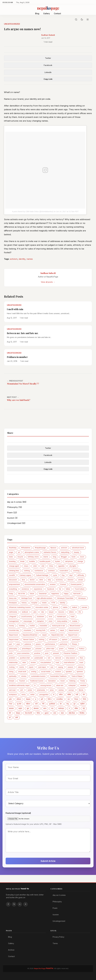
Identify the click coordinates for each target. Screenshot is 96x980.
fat (60, 589)
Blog (37, 14)
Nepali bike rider (57, 635)
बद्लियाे (82, 704)
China (51, 566)
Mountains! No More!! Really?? (23, 384)
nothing (41, 640)
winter (30, 690)
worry (24, 695)
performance (50, 644)
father (68, 589)
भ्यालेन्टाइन (61, 708)
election (70, 580)
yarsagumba (44, 695)
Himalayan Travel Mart (65, 598)
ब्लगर (45, 708)
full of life (21, 594)
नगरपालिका (59, 699)
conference (39, 571)
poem (61, 649)
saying (60, 667)
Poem (12, 513)
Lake (35, 612)
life (80, 612)
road (57, 662)
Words (81, 690)
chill (43, 566)
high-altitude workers (44, 598)
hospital (34, 603)
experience (38, 589)
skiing (11, 672)
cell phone (69, 561)
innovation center (42, 607)
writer (32, 695)
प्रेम (61, 704)
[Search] (76, 19)
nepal (62, 630)
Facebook (48, 65)
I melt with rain (15, 309)
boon (82, 557)
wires (52, 690)
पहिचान (28, 704)
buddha (32, 561)
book (74, 557)
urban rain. (60, 685)
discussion (13, 580)
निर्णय (84, 699)
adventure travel (78, 548)
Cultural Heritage (42, 575)
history (24, 603)
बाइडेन (20, 708)
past (18, 644)
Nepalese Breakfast (30, 635)
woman (71, 690)
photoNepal (26, 649)
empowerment (14, 584)
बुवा (28, 708)
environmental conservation (35, 584)
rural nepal (42, 667)
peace (38, 644)
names (30, 259)
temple (12, 681)
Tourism (22, 681)
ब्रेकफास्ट (36, 708)
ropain (31, 667)
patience (28, 644)
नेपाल (11, 704)
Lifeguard (13, 617)
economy (59, 580)
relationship (13, 662)
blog (55, 557)
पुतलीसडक (52, 704)
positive (37, 653)
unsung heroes (46, 685)
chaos (26, 566)
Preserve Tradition (70, 653)
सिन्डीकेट (82, 713)
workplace (13, 695)
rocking (12, 667)
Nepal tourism (74, 630)
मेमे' (10, 713)
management (14, 621)
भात (52, 708)
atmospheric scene (32, 552)
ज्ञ (36, 699)
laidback (25, 612)
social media (46, 672)
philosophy (13, 649)
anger (11, 552)
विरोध (38, 713)
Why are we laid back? (19, 400)
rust (52, 667)
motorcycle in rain (58, 626)
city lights (73, 566)
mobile (75, 621)
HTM (53, 603)
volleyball (72, 685)
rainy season (70, 658)
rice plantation (46, 662)
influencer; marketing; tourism (20, 607)
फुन (74, 704)
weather (83, 685)
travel (63, 681)
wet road (12, 690)
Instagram (25, 904)
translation (52, 681)
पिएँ (43, 704)
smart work (22, 672)
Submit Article (48, 861)
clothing (27, 571)
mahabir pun (61, 617)
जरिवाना (19, 699)
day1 (71, 575)
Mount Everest (75, 626)
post (47, 653)
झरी (42, 699)
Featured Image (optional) (18, 813)
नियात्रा (76, 699)
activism (14, 259)
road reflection (69, 662)
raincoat (58, 658)
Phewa (74, 644)
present (56, 653)
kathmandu (13, 612)
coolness (51, 571)
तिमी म (50, 699)
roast (81, 662)
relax (24, 662)
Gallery (47, 14)
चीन (84, 695)
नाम (69, 699)
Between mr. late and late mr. (23, 333)
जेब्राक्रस (28, 699)
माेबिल (76, 708)
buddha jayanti (45, 561)
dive (23, 580)
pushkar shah (25, 658)
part (10, 644)
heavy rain (13, 598)
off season (53, 640)
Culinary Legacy (25, 575)
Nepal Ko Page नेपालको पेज (44, 968)
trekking (72, 681)
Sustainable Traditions (58, 676)
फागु (68, 704)
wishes (61, 690)
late (43, 612)
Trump (82, 681)
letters (71, 612)
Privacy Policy (58, 937)
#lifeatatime (26, 548)
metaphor (40, 621)
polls (11, 653)
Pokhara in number (17, 357)
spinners (80, 672)
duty (49, 580)
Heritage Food (27, 598)
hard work (77, 594)
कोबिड (69, 695)
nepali (44, 635)
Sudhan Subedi (48, 35)
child (35, 566)
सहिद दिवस (72, 713)
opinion (65, 640)
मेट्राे (84, 708)
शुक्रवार (47, 713)
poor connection (23, 653)
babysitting (65, 552)
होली (17, 717)
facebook (51, 589)
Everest (63, 584)
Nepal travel (13, 635)
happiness (55, 594)
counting (76, 571)
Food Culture (80, 589)
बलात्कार (11, 708)
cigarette (61, 566)
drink (41, 580)
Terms (55, 943)
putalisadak (39, 658)
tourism (12, 518)
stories (24, 676)
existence (25, 589)
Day (63, 575)
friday (11, 594)
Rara (81, 658)
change (80, 561)
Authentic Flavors (50, 552)
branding (12, 561)
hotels (44, 603)
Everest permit (76, 584)
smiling (34, 672)
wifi (22, 690)
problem (12, 658)
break (22, 561)
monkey (22, 626)
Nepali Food (73, 635)
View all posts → (48, 282)
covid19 (12, 575)
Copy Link (48, 79)
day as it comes (17, 502)
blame (46, 557)
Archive (11, 950)
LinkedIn (48, 72)
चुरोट (10, 699)
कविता (61, 695)
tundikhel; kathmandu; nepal (19, 685)
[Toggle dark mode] (82, 19)
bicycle (20, 557)
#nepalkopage (40, 548)
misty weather (62, 621)
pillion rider (50, 649)
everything (13, 589)
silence (81, 667)
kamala (84, 607)
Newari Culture (29, 640)
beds (11, 557)
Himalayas (82, 598)
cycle (55, 575)
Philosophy (15, 507)
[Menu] (88, 19)
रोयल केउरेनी (28, 713)
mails (73, 617)
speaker (69, 672)
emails (81, 580)
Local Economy (26, 617)
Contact (57, 14)
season (70, 667)
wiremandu (41, 690)
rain (49, 658)
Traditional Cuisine (37, 681)
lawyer (51, 612)
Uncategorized (16, 523)
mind (50, 621)
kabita (65, 607)
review (33, 662)
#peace (53, 548)
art (19, 552)
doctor (32, 580)
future (32, 594)
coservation (64, 571)
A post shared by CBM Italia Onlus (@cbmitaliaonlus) (33, 212)
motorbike (43, 626)
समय (55, 713)
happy (66, 594)
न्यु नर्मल (19, 704)
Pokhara (71, 649)
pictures (38, 649)
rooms (22, 667)
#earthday (13, 548)
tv (35, 685)
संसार (62, 713)
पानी (36, 704)
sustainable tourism (38, 676)
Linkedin (20, 904)
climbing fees (14, 571)
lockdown (40, 617)
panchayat (76, 640)
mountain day (14, 630)
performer (63, 644)
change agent (14, 566)
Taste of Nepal (77, 676)
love (50, 617)
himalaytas (13, 603)
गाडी (77, 695)
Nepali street (14, 640)
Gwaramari (43, 594)
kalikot (75, 607)
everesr (53, 584)
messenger (28, 621)
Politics (82, 649)
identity (22, 259)
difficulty (81, 575)
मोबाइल (18, 713)
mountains (27, 630)
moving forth (41, 630)
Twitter (48, 58)
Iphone (56, 607)
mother (32, 626)
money (12, 626)
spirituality (13, 676)
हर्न (10, 717)
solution (58, 672)
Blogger (64, 557)
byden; (58, 561)
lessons (61, 612)
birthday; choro (33, 557)
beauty (77, 552)
